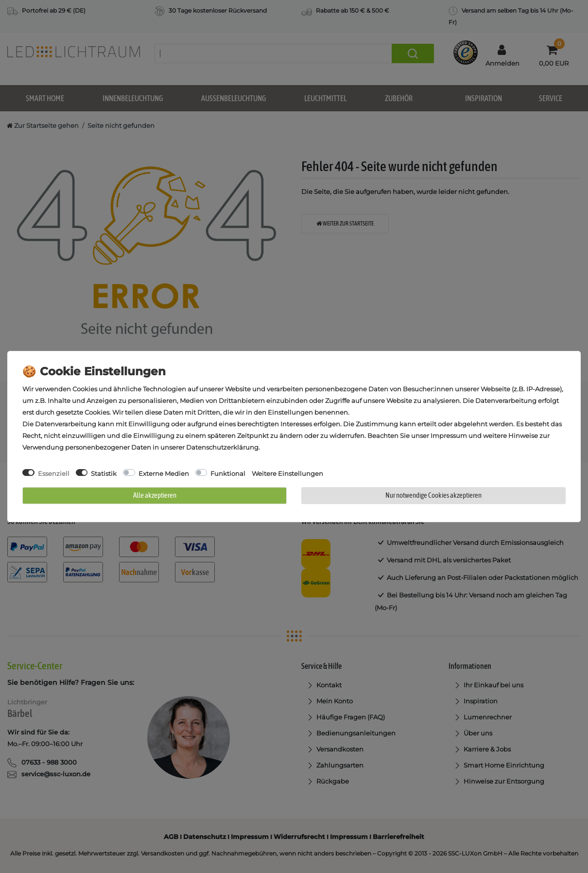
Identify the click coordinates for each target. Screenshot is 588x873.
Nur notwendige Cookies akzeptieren (433, 495)
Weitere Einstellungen (287, 473)
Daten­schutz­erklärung (222, 447)
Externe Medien (164, 473)
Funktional (228, 473)
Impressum (449, 436)
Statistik (104, 473)
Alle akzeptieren (155, 495)
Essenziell (54, 473)
